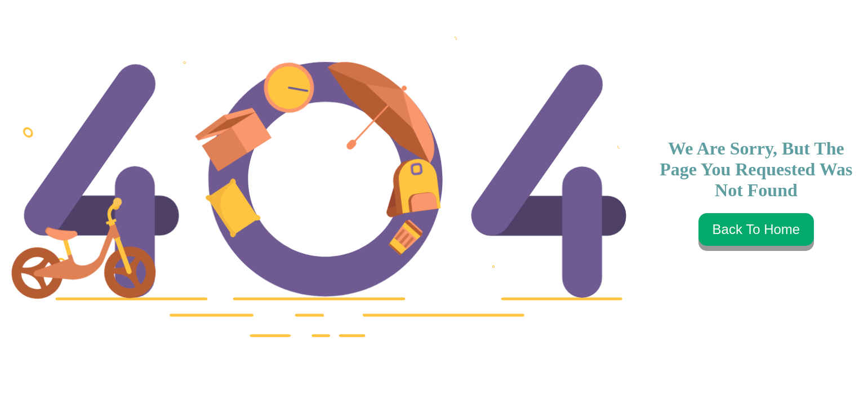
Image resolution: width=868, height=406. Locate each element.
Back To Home (756, 229)
